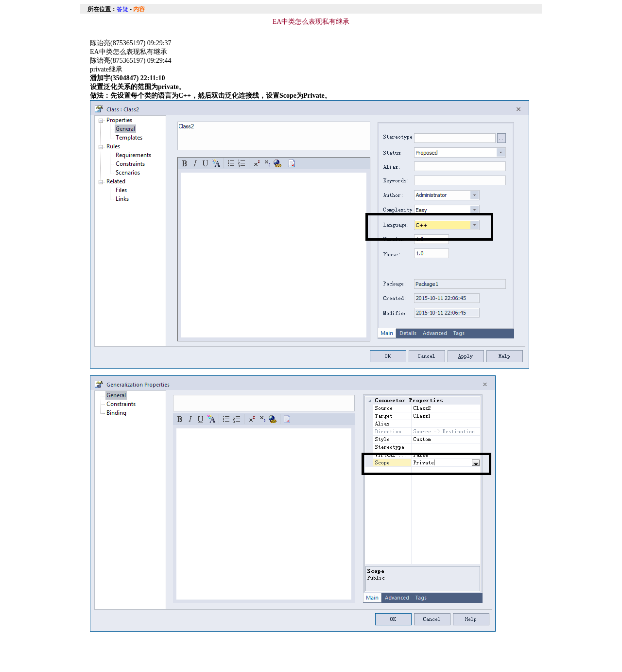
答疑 (122, 9)
